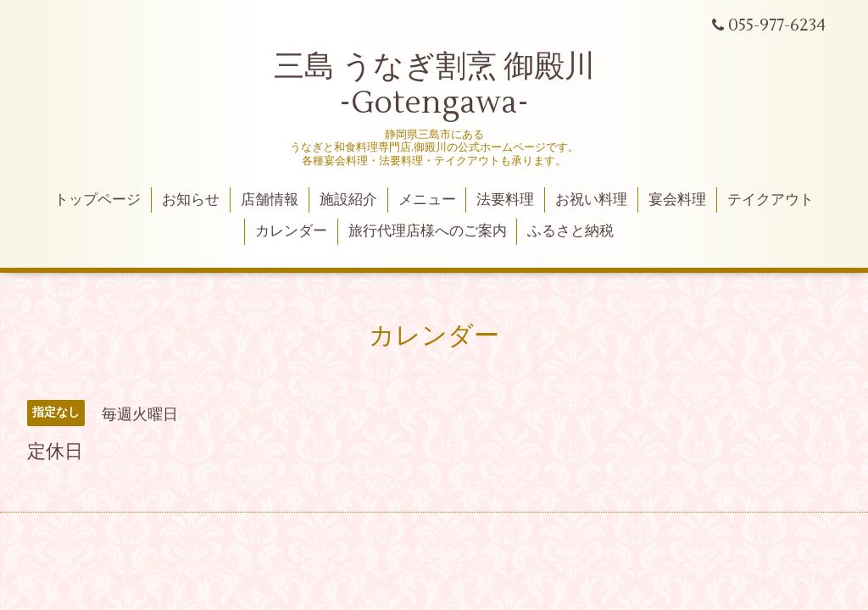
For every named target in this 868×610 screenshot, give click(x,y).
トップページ (97, 200)
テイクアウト (771, 200)
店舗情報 (270, 200)
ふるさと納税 (570, 231)
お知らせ (191, 200)
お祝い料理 (591, 200)
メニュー (427, 200)
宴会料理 (677, 200)
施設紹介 (348, 200)
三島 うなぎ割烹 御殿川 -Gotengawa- (434, 85)
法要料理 (505, 200)
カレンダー (291, 231)
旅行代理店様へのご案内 (428, 231)
